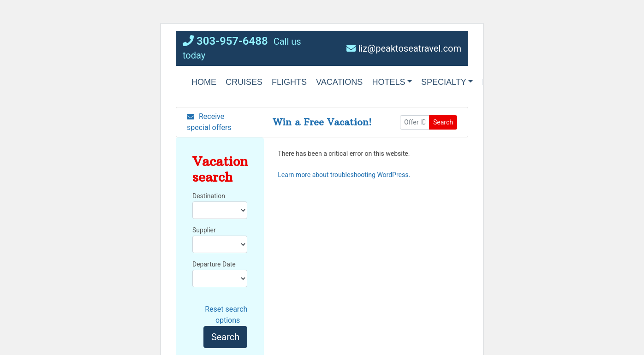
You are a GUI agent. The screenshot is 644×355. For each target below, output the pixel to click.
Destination (209, 196)
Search (443, 122)
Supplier (204, 230)
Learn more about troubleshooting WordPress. (344, 175)
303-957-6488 (225, 41)
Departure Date (214, 264)
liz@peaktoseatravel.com (404, 48)
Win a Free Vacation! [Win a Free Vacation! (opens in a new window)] (322, 122)
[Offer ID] (415, 122)
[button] (289, 82)
